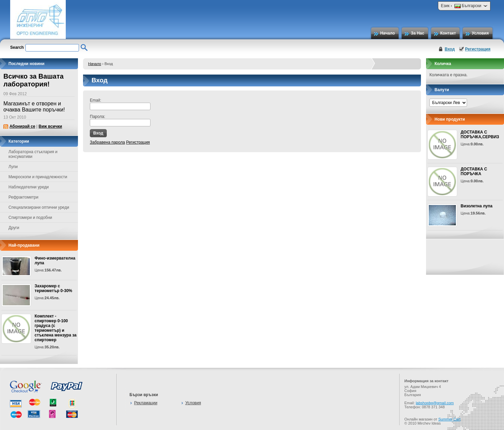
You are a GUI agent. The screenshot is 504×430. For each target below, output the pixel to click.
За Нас (418, 33)
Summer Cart (449, 419)
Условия (480, 33)
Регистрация (478, 49)
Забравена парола (107, 142)
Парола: (97, 117)
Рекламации (146, 403)
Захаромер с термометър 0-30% (53, 288)
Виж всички (50, 126)
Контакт (448, 33)
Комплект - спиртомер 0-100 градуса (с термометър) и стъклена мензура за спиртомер (56, 328)
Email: (95, 100)
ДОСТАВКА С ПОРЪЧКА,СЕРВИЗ (480, 135)
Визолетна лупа (477, 206)
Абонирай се (22, 126)
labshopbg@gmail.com (435, 403)
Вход (450, 49)
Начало (388, 33)
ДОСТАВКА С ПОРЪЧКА (474, 171)
